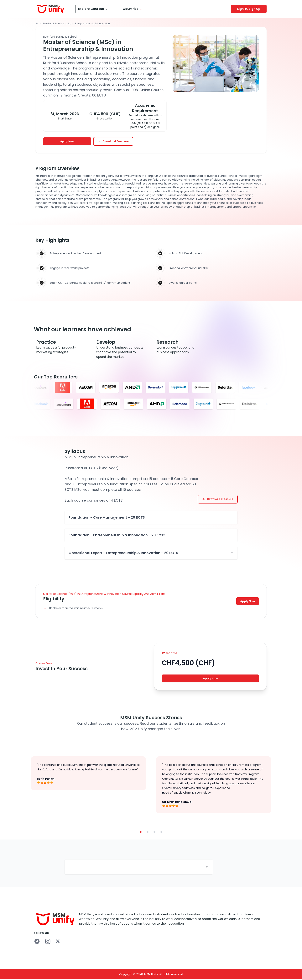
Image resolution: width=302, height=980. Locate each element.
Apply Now (67, 142)
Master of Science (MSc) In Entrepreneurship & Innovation (76, 23)
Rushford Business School (60, 37)
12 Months (170, 654)
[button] (141, 833)
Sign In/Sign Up (249, 9)
